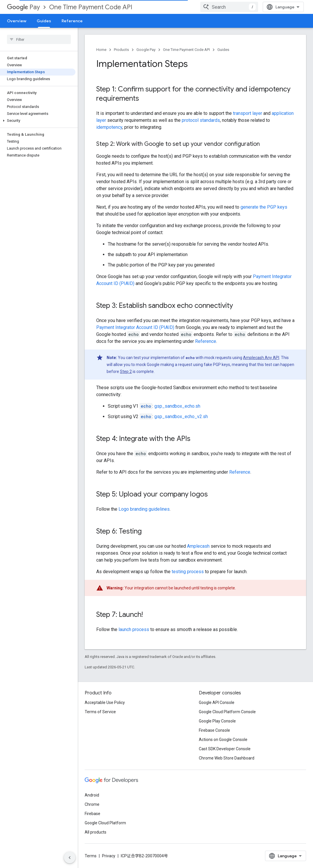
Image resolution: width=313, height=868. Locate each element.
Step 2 (126, 372)
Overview (17, 21)
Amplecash (198, 546)
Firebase (92, 814)
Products (121, 50)
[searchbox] (39, 39)
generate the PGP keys (264, 207)
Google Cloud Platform (105, 823)
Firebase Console (214, 730)
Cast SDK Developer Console (225, 749)
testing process (188, 572)
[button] (38, 121)
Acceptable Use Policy (105, 703)
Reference (72, 21)
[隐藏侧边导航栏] (70, 858)
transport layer (248, 113)
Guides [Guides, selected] (44, 21)
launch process (134, 629)
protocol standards (201, 120)
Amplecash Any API (261, 358)
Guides (223, 50)
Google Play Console (217, 721)
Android (92, 795)
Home (101, 50)
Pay (23, 7)
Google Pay (146, 50)
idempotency (109, 127)
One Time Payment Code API (91, 7)
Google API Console (217, 703)
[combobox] (229, 7)
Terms (91, 856)
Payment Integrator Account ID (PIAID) (135, 327)
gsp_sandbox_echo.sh (177, 406)
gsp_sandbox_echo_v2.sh (181, 416)
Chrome (92, 804)
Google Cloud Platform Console (227, 712)
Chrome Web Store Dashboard (227, 758)
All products (96, 832)
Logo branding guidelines (144, 509)
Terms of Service (100, 712)
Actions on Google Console (223, 740)
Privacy (109, 856)
